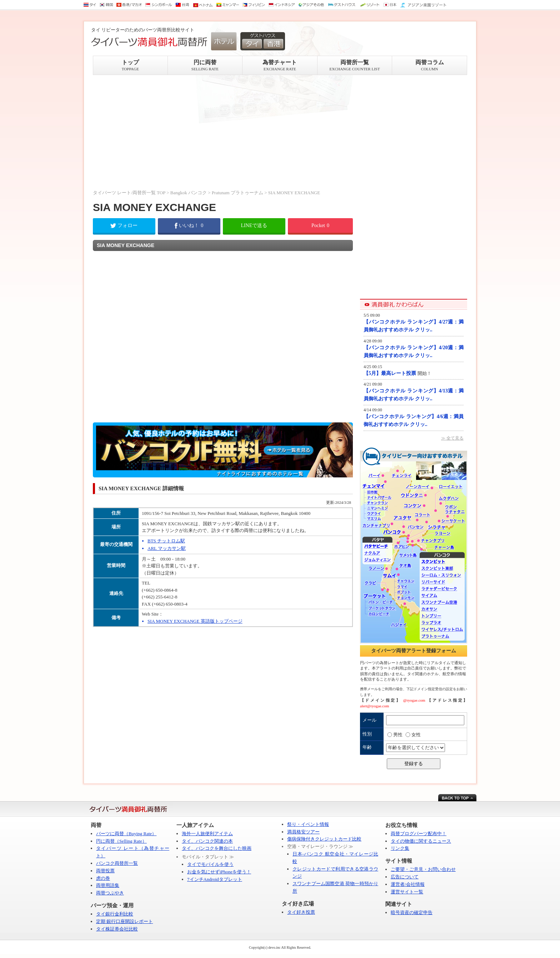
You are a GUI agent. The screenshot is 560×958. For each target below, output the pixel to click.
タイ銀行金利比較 (115, 914)
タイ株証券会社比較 (117, 929)
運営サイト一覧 (407, 892)
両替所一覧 (355, 65)
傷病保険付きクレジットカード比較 (324, 839)
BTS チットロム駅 (166, 541)
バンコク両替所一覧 (117, 863)
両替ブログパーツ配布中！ (419, 834)
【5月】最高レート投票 (391, 373)
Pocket (320, 225)
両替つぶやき (110, 893)
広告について (405, 877)
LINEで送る (254, 225)
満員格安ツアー (303, 832)
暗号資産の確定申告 (412, 912)
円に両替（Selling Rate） (121, 841)
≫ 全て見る (452, 438)
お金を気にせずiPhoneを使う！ (219, 872)
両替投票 (105, 871)
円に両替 (205, 65)
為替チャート (280, 65)
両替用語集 (108, 885)
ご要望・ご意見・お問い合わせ (423, 869)
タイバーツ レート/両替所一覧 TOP (129, 193)
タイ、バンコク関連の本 (207, 841)
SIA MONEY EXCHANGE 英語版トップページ (195, 621)
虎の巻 (103, 878)
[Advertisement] (223, 132)
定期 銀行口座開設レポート (124, 921)
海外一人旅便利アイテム (207, 834)
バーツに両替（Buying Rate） (126, 834)
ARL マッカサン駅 (167, 548)
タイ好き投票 (301, 912)
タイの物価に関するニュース (421, 841)
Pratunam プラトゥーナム (237, 193)
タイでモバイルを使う (210, 864)
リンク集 (400, 848)
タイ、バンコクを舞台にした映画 (217, 848)
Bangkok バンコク (189, 193)
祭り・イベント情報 (308, 824)
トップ (130, 65)
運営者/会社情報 (408, 884)
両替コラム (429, 65)
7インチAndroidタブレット (215, 879)
